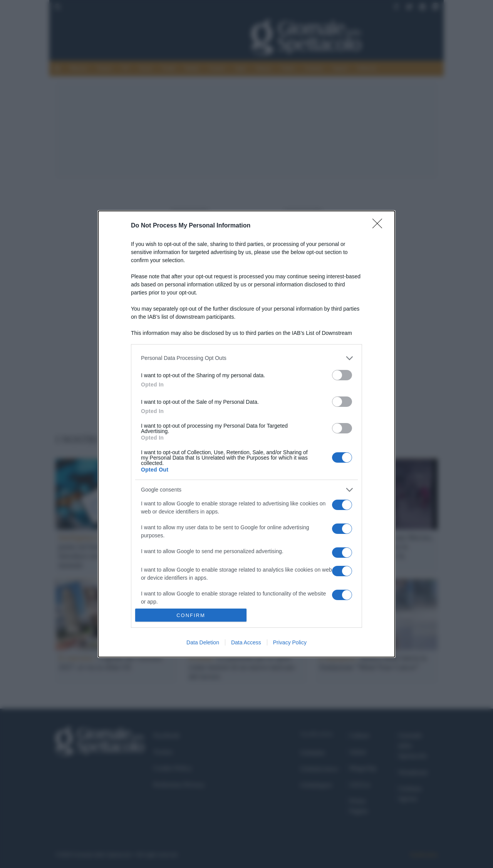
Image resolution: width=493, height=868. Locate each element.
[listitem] (246, 358)
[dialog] (246, 434)
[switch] (342, 375)
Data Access (246, 642)
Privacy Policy (290, 642)
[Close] (380, 226)
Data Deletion (203, 642)
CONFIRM (191, 615)
